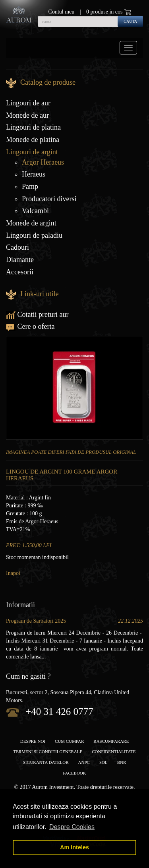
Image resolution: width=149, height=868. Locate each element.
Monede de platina (33, 140)
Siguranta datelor (46, 762)
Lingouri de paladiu (34, 235)
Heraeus (34, 174)
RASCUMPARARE (111, 741)
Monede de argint (31, 223)
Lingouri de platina (33, 127)
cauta (130, 21)
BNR (122, 762)
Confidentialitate (114, 751)
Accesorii (20, 272)
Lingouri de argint (32, 152)
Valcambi (35, 211)
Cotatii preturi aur (37, 315)
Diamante (20, 260)
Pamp (30, 186)
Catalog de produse (48, 82)
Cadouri (17, 247)
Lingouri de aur (28, 103)
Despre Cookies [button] (72, 827)
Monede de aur (27, 115)
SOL (104, 762)
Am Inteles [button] (74, 847)
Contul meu (62, 12)
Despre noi (33, 741)
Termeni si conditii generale (48, 751)
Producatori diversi (49, 199)
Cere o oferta (30, 326)
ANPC (84, 762)
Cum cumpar (69, 741)
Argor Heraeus (43, 162)
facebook (74, 773)
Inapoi (13, 573)
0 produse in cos (109, 12)
